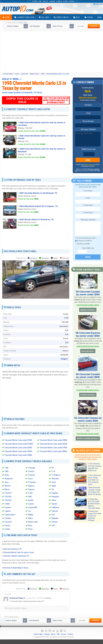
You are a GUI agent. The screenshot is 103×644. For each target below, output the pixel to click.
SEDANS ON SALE (87, 309)
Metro (30, 518)
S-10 (53, 471)
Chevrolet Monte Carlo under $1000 (18, 440)
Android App (38, 634)
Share (98, 4)
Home (6, 17)
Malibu (31, 515)
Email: (88, 113)
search (94, 26)
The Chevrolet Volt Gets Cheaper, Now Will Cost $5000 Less (94, 465)
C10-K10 (8, 493)
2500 (7, 471)
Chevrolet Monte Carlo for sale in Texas (18, 552)
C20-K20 (8, 497)
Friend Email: (88, 212)
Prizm (30, 529)
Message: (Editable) (88, 129)
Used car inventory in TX (12, 549)
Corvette (32, 475)
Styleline (55, 493)
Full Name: (88, 105)
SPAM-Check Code (88, 149)
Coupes (64, 359)
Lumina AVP (33, 507)
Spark (54, 486)
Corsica (31, 471)
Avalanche (9, 479)
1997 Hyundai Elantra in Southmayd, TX (38, 193)
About (53, 634)
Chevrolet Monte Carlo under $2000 (18, 448)
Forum (89, 17)
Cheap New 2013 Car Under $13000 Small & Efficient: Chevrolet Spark (94, 500)
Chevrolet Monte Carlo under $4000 (18, 455)
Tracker (54, 504)
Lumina (31, 504)
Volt (53, 525)
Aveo (7, 482)
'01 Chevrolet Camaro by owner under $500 (88, 418)
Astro (7, 475)
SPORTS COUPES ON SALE (87, 437)
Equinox (31, 486)
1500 (7, 468)
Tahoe (54, 500)
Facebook (33, 258)
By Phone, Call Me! (82, 244)
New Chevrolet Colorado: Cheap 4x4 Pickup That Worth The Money (94, 488)
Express (31, 489)
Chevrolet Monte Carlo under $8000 (53, 451)
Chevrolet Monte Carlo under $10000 (19, 444)
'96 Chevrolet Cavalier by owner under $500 (88, 374)
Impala (31, 500)
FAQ (58, 634)
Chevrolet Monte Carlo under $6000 (53, 444)
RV (53, 468)
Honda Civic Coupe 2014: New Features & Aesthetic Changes (94, 512)
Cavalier (8, 518)
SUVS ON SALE (87, 350)
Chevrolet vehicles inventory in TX (16, 556)
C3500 (7, 504)
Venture (55, 522)
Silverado (55, 479)
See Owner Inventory (89, 100)
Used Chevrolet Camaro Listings (88, 432)
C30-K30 (8, 500)
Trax (53, 515)
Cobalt (7, 529)
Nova (30, 525)
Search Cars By (61, 17)
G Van (30, 493)
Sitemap (47, 634)
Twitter (54, 258)
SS (53, 489)
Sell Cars (44, 17)
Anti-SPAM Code (88, 248)
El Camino (32, 482)
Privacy (64, 634)
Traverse (55, 511)
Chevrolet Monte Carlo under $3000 (18, 451)
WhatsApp (45, 258)
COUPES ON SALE (87, 393)
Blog (77, 17)
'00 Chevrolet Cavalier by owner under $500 (88, 293)
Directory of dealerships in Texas (16, 568)
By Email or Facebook (83, 241)
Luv (29, 511)
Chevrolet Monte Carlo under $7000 (53, 448)
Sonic (54, 482)
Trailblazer (55, 507)
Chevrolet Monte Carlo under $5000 (53, 440)
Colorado (32, 468)
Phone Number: (88, 121)
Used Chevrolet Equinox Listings (88, 345)
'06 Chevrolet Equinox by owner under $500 (88, 334)
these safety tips (90, 164)
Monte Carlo (33, 522)
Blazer (7, 489)
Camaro (8, 507)
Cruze (30, 479)
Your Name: (88, 191)
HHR (30, 497)
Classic (8, 525)
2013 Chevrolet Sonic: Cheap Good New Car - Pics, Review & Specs (95, 477)
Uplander (55, 518)
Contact (70, 634)
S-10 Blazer (56, 475)
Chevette (8, 522)
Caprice (8, 511)
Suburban (55, 497)
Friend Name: (88, 205)
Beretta (8, 486)
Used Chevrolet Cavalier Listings (88, 304)
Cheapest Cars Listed (24, 17)
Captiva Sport (10, 515)
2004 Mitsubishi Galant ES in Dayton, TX (39, 206)
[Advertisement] (36, 168)
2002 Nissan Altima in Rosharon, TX (36, 219)
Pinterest (65, 258)
